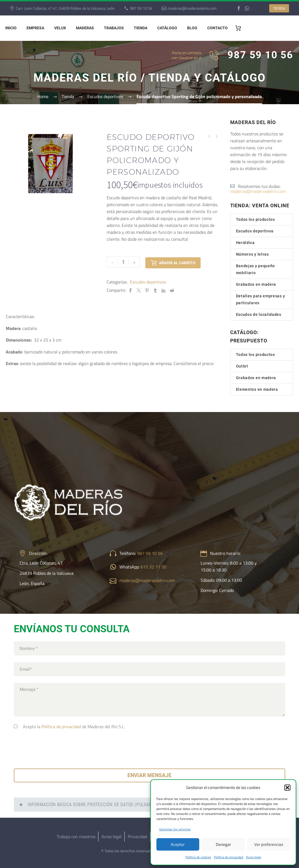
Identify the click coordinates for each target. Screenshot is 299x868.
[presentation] (56, 748)
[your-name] (149, 648)
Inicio (11, 28)
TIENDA (279, 8)
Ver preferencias (269, 844)
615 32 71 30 (154, 567)
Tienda (141, 28)
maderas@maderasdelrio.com (192, 8)
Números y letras (252, 254)
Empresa (35, 28)
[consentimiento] (16, 726)
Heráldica (245, 243)
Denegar (223, 844)
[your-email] (149, 669)
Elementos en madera (257, 389)
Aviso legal (254, 857)
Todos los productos (255, 219)
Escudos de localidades (259, 314)
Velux (60, 28)
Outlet (242, 366)
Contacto (217, 28)
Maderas (85, 28)
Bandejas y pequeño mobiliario (256, 269)
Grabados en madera (256, 284)
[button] (287, 788)
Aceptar (178, 844)
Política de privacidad (229, 857)
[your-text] (149, 700)
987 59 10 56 (141, 8)
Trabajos (114, 28)
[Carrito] (240, 28)
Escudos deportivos (148, 282)
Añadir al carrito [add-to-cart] (173, 262)
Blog (192, 28)
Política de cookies (198, 857)
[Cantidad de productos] (123, 262)
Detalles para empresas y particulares (261, 299)
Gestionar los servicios (175, 829)
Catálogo (167, 28)
